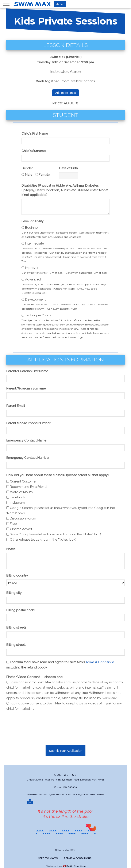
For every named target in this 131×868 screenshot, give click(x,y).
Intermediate (34, 243)
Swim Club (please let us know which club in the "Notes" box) (55, 534)
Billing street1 (16, 627)
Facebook (18, 497)
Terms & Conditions (100, 662)
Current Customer (23, 481)
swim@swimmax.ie (55, 794)
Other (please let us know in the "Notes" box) (43, 540)
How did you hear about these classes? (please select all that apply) (57, 475)
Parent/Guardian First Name (27, 371)
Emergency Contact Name (26, 440)
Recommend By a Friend (28, 487)
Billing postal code (20, 610)
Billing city (14, 593)
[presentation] (38, 724)
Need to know (48, 858)
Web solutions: (66, 866)
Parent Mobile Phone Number (28, 423)
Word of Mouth (21, 492)
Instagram (17, 503)
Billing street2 (16, 645)
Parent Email (16, 406)
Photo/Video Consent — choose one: (35, 677)
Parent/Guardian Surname (26, 388)
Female (44, 175)
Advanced (33, 279)
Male (29, 175)
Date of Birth (68, 168)
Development (35, 299)
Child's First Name (35, 134)
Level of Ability (32, 221)
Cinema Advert (21, 529)
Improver (32, 268)
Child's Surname (34, 151)
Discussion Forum (23, 518)
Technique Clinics (38, 315)
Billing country (17, 575)
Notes (11, 549)
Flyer (14, 524)
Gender (27, 168)
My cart (60, 4)
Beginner (32, 228)
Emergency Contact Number (28, 458)
